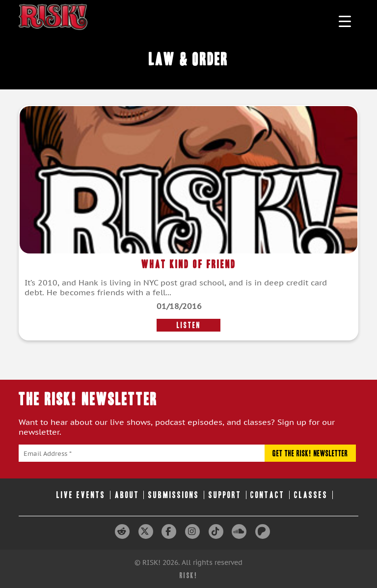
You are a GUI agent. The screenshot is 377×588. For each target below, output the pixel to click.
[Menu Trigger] (345, 21)
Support (225, 495)
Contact (268, 495)
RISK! (189, 575)
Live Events (81, 495)
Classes (311, 495)
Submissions (174, 495)
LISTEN (189, 325)
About (127, 495)
